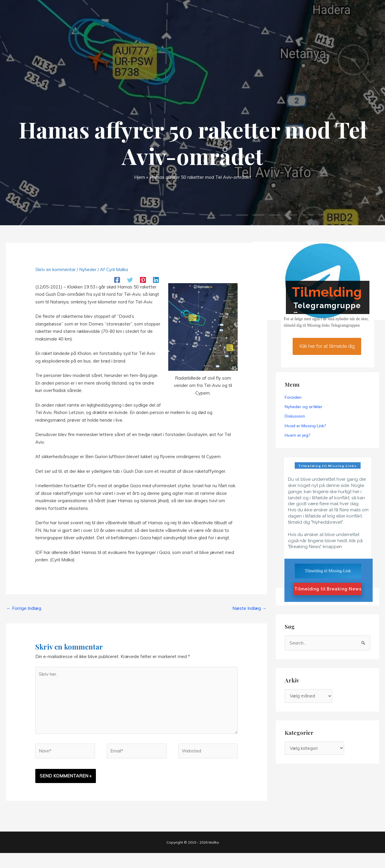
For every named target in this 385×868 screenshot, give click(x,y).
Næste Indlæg (249, 608)
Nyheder (88, 269)
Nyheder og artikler (304, 407)
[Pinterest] (143, 279)
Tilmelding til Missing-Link (328, 571)
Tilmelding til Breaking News (328, 589)
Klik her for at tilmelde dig (327, 346)
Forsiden (293, 397)
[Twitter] (130, 279)
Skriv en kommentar (55, 269)
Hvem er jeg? (297, 435)
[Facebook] (117, 279)
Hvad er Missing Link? (305, 426)
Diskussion (295, 416)
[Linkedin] (156, 279)
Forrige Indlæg (24, 608)
